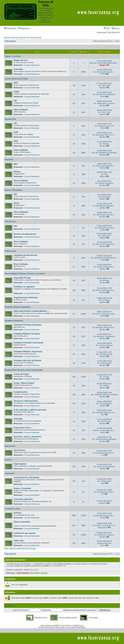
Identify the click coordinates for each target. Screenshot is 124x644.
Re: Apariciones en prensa (104, 103)
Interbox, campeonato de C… (104, 430)
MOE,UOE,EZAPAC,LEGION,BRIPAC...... (32, 311)
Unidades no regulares (24, 287)
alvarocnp (103, 503)
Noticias (18, 513)
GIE (15, 226)
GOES (17, 92)
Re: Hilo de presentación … (104, 72)
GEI (15, 194)
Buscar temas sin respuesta (15, 37)
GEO (16, 83)
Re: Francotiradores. (104, 404)
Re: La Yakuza (104, 300)
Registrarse (24, 28)
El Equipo (33, 549)
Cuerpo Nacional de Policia (16, 79)
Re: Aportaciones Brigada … (104, 206)
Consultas (18, 69)
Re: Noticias (104, 144)
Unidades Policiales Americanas (29, 343)
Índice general (10, 41)
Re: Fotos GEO (104, 86)
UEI (15, 123)
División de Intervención (25, 234)
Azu (103, 415)
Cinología (18, 419)
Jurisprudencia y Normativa (26, 478)
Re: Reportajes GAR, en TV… (104, 135)
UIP (15, 101)
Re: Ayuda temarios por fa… (104, 453)
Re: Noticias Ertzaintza (104, 183)
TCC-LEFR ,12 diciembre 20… (104, 525)
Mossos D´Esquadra (13, 190)
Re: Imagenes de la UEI (104, 126)
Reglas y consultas (13, 56)
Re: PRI (104, 174)
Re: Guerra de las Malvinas (104, 466)
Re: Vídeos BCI (104, 236)
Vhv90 (103, 97)
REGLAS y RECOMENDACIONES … (104, 63)
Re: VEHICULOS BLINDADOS (104, 439)
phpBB (56, 626)
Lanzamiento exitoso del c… (104, 515)
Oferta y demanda (22, 522)
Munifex (103, 88)
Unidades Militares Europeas (27, 334)
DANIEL (103, 208)
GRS (16, 141)
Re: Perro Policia (104, 421)
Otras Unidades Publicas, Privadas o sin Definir (25, 274)
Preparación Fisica (22, 428)
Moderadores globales (39, 573)
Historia (8, 460)
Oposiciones (10, 446)
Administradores (23, 573)
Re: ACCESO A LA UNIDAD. (104, 94)
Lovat (103, 483)
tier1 (97, 598)
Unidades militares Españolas (17, 307)
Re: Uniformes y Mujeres (104, 535)
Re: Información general (104, 228)
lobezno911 (103, 527)
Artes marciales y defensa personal (30, 410)
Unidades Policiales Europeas (28, 325)
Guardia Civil (10, 119)
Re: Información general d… (104, 215)
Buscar (116, 28)
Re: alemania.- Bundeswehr (104, 336)
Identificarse (10, 28)
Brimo (17, 203)
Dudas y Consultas (22, 488)
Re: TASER (104, 386)
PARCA (103, 168)
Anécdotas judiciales (23, 499)
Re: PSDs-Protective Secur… (104, 290)
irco (103, 455)
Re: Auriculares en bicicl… (104, 492)
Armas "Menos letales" (24, 383)
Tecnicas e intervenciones (26, 401)
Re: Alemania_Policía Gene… (104, 327)
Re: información (104, 197)
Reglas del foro (21, 60)
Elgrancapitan (20, 464)
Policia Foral (10, 221)
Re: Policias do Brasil (104, 345)
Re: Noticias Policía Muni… (104, 267)
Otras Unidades (21, 110)
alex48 (26, 570)
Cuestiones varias (12, 509)
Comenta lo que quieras (25, 533)
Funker (103, 432)
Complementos (21, 392)
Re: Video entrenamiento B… (104, 166)
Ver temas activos (34, 37)
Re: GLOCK (104, 377)
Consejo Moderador (32, 65)
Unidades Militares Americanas (28, 352)
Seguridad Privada (22, 278)
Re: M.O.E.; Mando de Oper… (104, 314)
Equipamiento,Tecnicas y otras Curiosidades (24, 370)
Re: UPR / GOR (104, 112)
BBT (16, 164)
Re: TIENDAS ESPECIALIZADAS (104, 395)
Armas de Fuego (21, 374)
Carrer (103, 545)
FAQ (107, 28)
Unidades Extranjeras (14, 321)
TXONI (103, 74)
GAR (16, 132)
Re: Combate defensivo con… (104, 412)
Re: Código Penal (104, 481)
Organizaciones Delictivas (26, 298)
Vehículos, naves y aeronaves (27, 437)
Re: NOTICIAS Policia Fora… (104, 244)
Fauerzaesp (81, 627)
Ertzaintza (9, 159)
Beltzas (17, 172)
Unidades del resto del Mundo (28, 361)
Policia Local (10, 251)
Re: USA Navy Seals (104, 354)
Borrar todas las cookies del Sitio (16, 549)
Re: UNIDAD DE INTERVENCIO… (104, 258)
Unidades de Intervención (26, 255)
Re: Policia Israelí (104, 363)
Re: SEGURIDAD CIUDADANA (104, 153)
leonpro (103, 65)
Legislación (10, 473)
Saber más (19, 541)
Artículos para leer (104, 543)
